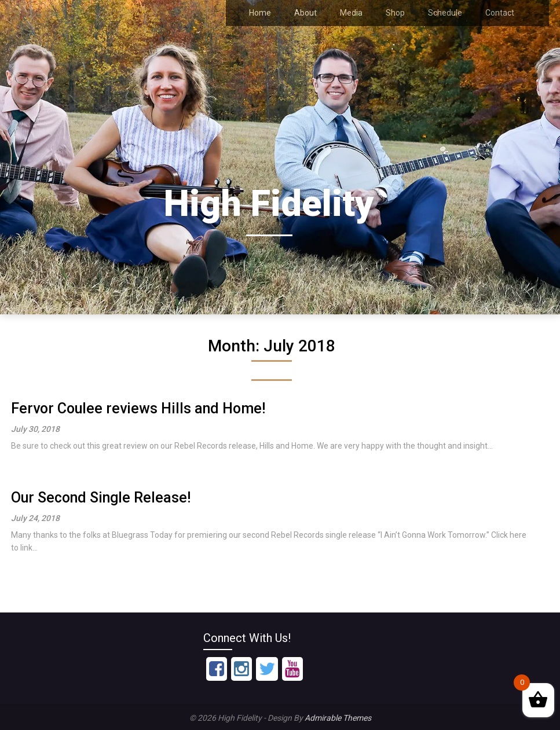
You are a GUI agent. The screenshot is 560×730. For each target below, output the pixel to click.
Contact (500, 13)
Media (351, 13)
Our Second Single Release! (101, 498)
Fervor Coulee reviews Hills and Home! (138, 408)
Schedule (445, 13)
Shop (395, 13)
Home (260, 13)
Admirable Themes (338, 718)
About (305, 13)
